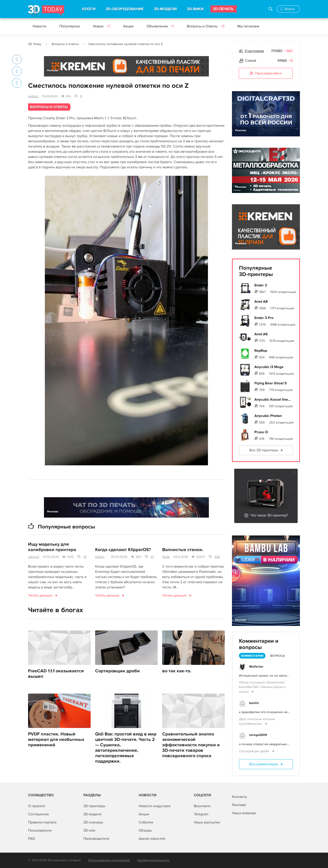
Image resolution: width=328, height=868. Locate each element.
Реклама (53, 70)
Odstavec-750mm (101, 557)
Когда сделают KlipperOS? (123, 550)
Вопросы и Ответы (206, 26)
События (146, 822)
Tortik (166, 557)
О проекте (37, 806)
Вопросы (277, 656)
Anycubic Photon (268, 416)
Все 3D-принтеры (264, 450)
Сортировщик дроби (117, 671)
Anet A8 (261, 302)
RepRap (261, 351)
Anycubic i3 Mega (269, 367)
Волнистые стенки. (183, 550)
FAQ (31, 839)
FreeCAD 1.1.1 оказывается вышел (56, 674)
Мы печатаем (248, 26)
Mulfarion (256, 667)
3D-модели (92, 814)
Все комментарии (264, 764)
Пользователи (40, 830)
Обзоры (145, 830)
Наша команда (244, 813)
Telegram (201, 814)
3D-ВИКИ (195, 9)
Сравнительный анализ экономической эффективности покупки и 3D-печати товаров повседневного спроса (191, 745)
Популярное (70, 26)
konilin (254, 703)
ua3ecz (33, 96)
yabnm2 (34, 557)
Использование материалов (109, 860)
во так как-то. (177, 671)
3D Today (35, 44)
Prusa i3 (261, 432)
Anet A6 (261, 334)
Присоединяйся (266, 74)
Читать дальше (40, 595)
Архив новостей (152, 839)
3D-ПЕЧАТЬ (223, 9)
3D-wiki (89, 830)
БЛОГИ (89, 9)
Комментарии (252, 656)
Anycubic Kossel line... (273, 400)
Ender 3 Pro (264, 318)
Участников (254, 51)
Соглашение (39, 814)
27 (152, 557)
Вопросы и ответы (65, 44)
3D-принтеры (94, 806)
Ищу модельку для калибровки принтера (52, 547)
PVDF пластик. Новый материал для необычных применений (56, 740)
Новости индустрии (155, 806)
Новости (40, 26)
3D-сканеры (93, 822)
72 (85, 557)
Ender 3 (261, 285)
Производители (96, 839)
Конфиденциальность (153, 860)
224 (217, 557)
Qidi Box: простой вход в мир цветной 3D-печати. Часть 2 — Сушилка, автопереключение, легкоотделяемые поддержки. (126, 748)
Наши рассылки (207, 822)
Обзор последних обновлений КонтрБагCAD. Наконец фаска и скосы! (262, 687)
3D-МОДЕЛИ (165, 9)
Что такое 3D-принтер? (269, 515)
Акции (128, 26)
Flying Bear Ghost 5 (271, 383)
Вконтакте (202, 806)
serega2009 (258, 735)
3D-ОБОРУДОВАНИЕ (125, 9)
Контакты (239, 797)
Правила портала (42, 822)
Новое (102, 26)
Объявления (160, 26)
